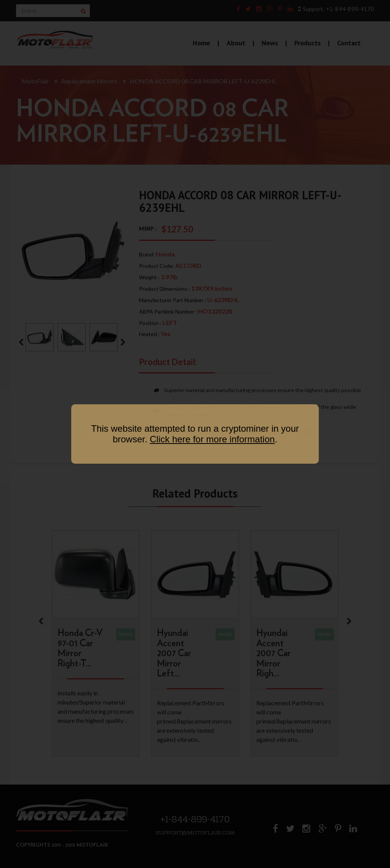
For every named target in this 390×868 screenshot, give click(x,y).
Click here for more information (212, 439)
